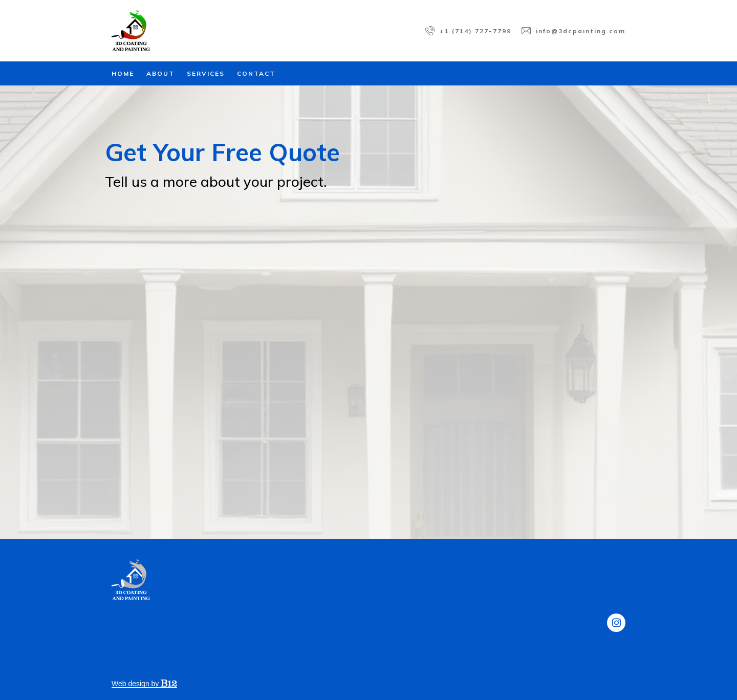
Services (206, 73)
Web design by (144, 684)
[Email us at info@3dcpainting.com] (573, 31)
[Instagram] (616, 623)
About (160, 73)
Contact (256, 73)
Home (123, 73)
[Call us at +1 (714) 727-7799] (468, 31)
